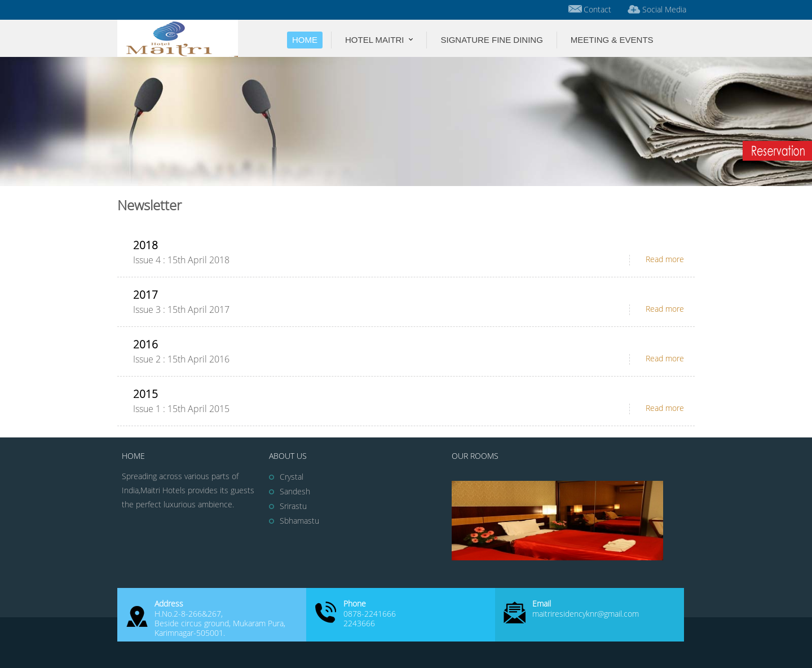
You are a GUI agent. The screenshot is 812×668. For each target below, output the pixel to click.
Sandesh (295, 492)
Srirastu (293, 506)
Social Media (656, 9)
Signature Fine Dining (491, 40)
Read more (665, 260)
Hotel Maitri (374, 40)
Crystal (292, 477)
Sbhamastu (299, 521)
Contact (589, 9)
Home (305, 40)
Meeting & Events (612, 40)
